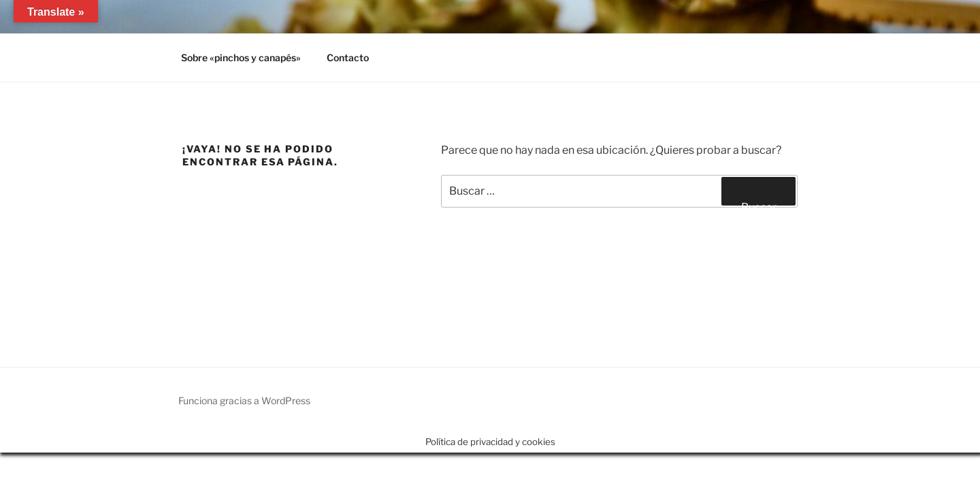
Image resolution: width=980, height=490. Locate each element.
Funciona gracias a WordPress (244, 401)
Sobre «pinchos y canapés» (241, 58)
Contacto (348, 58)
